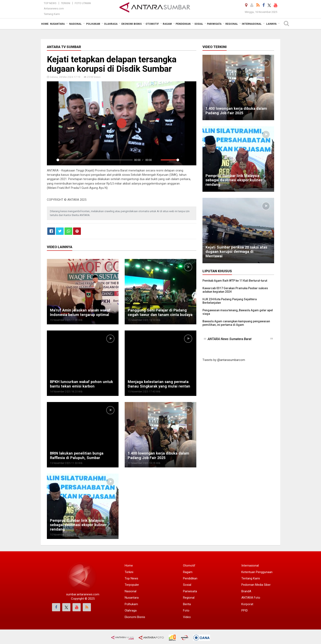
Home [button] (45, 24)
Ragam (188, 572)
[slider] (95, 160)
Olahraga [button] (111, 24)
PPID (245, 610)
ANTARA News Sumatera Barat (229, 339)
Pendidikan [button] (183, 24)
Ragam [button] (167, 24)
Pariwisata (190, 591)
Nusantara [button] (57, 24)
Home (129, 566)
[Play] (52, 160)
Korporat (247, 604)
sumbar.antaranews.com (83, 594)
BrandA (246, 591)
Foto (186, 610)
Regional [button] (232, 24)
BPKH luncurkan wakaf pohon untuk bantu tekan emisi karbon (80, 384)
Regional (189, 598)
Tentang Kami (52, 14)
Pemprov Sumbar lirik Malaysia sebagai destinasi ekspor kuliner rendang (77, 525)
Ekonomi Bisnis (135, 617)
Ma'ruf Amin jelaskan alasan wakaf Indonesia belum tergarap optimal (79, 312)
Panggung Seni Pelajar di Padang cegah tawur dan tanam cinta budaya (159, 312)
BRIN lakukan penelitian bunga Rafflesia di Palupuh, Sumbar (76, 456)
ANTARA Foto (251, 598)
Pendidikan (190, 578)
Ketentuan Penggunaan (257, 572)
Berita (187, 604)
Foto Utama (83, 3)
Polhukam (131, 604)
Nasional (131, 591)
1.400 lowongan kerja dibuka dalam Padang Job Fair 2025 (158, 456)
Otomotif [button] (152, 24)
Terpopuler (132, 585)
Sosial (187, 585)
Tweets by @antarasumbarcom (224, 360)
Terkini (66, 3)
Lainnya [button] (271, 24)
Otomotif (189, 566)
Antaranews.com (54, 8)
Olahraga (131, 610)
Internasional (250, 566)
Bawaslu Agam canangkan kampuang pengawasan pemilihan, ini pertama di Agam (236, 323)
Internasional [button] (252, 24)
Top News (50, 3)
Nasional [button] (75, 24)
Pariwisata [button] (214, 24)
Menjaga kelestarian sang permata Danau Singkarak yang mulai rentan (158, 384)
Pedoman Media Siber (256, 585)
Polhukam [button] (93, 24)
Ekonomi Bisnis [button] (132, 24)
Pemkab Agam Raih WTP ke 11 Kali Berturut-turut (235, 281)
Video (187, 617)
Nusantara (132, 598)
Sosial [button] (199, 24)
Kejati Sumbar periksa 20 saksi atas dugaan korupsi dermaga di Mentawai (237, 254)
